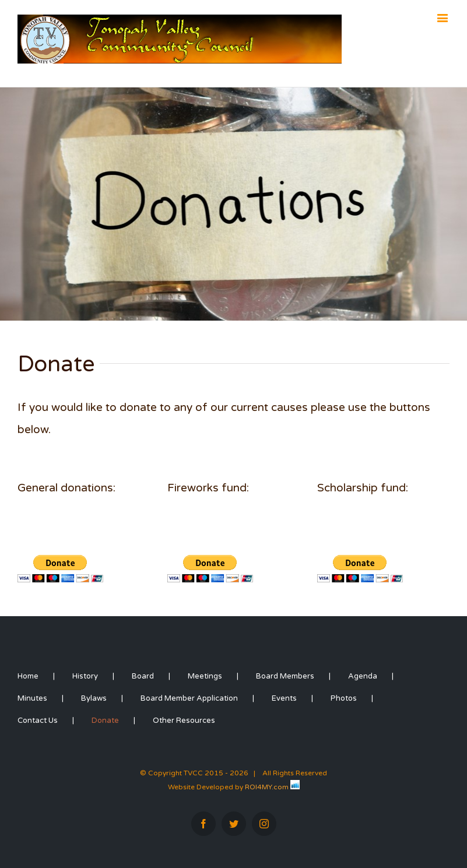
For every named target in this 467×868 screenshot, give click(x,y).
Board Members (285, 676)
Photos (344, 698)
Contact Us (38, 721)
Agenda (363, 676)
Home (28, 676)
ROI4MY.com (267, 787)
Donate (105, 721)
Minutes (32, 698)
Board (143, 676)
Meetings (205, 676)
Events (284, 698)
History (85, 676)
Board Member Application (189, 698)
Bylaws (94, 698)
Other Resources (184, 721)
